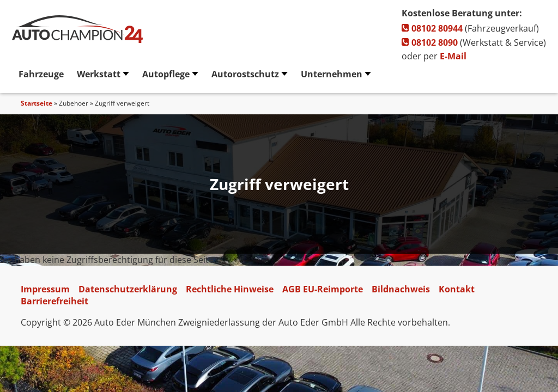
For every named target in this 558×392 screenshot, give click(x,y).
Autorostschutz (245, 74)
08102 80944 (432, 28)
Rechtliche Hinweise (230, 289)
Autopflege (166, 74)
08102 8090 (430, 42)
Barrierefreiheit (54, 301)
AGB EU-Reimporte (323, 289)
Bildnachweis (401, 289)
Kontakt (457, 289)
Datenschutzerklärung (128, 289)
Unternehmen (332, 74)
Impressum (45, 289)
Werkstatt (99, 74)
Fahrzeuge (41, 74)
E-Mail (453, 56)
